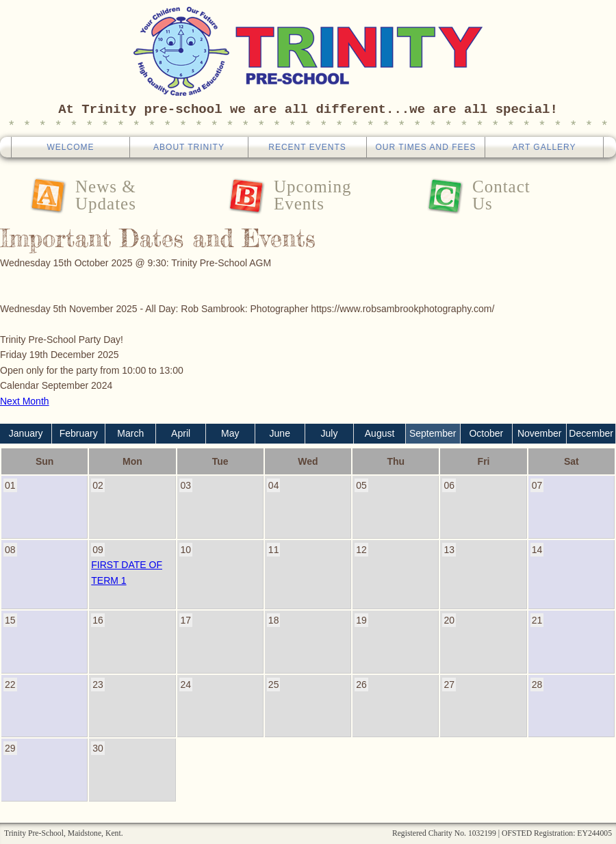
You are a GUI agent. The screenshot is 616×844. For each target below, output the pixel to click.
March (130, 433)
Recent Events (307, 147)
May (230, 433)
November (540, 433)
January (26, 433)
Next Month (25, 401)
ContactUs (501, 195)
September (433, 433)
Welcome (70, 147)
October (486, 433)
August (380, 433)
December (591, 433)
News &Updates (106, 195)
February (79, 433)
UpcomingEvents (313, 195)
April (181, 433)
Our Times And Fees (425, 147)
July (330, 433)
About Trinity (189, 147)
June (280, 433)
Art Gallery (544, 147)
